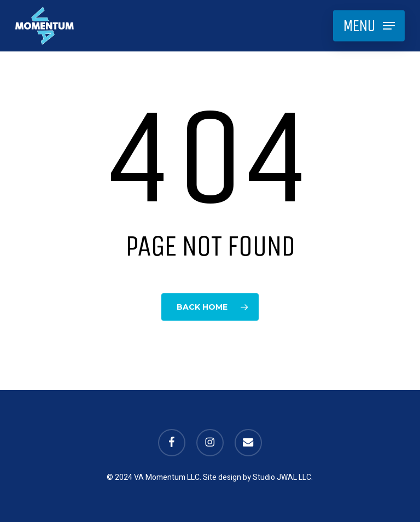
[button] (369, 26)
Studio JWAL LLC (282, 477)
